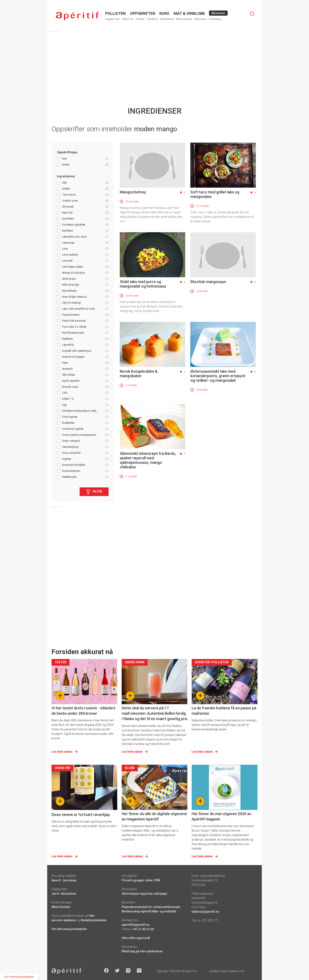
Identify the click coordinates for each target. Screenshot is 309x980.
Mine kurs (201, 19)
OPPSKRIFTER (143, 13)
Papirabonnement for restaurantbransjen (151, 907)
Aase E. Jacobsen (64, 880)
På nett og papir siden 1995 (141, 880)
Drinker (140, 19)
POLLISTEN (115, 13)
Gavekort (152, 19)
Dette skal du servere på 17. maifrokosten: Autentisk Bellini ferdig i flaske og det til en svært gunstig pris (154, 713)
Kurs (164, 13)
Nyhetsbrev (167, 19)
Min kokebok (184, 19)
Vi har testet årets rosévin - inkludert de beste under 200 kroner (83, 711)
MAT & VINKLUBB (189, 13)
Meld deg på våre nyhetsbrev (142, 951)
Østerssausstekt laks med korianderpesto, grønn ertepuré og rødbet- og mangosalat (218, 376)
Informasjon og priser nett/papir (145, 894)
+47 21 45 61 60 (143, 929)
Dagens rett (112, 19)
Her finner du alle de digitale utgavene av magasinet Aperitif (154, 816)
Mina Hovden (61, 907)
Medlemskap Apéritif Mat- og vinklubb (149, 911)
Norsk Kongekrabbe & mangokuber (139, 374)
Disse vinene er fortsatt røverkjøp (81, 815)
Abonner (218, 13)
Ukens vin (128, 19)
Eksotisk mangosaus (208, 282)
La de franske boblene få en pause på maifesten (224, 711)
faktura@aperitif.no (206, 912)
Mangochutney (133, 192)
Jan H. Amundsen (64, 894)
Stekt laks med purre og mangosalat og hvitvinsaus (143, 284)
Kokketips (215, 19)
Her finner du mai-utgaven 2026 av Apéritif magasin (221, 816)
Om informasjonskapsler (69, 929)
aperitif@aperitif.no (136, 925)
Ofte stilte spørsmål (136, 938)
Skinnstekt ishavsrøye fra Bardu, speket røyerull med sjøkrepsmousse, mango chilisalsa (148, 460)
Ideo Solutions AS (233, 971)
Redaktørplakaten (94, 920)
